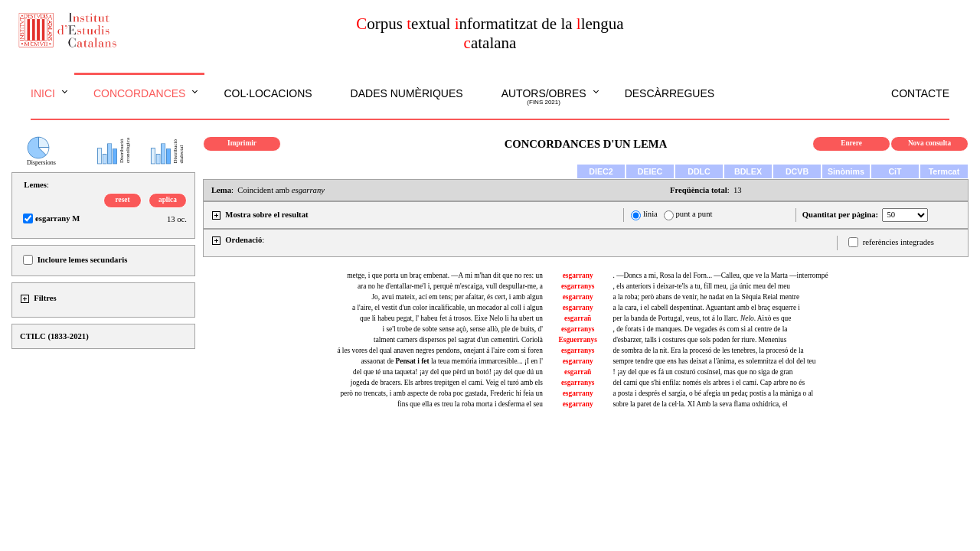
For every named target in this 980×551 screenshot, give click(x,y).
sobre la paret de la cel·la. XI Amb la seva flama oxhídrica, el (700, 404)
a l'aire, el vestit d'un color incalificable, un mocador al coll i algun (448, 308)
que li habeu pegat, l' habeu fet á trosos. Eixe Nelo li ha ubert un (451, 318)
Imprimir (242, 143)
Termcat (944, 171)
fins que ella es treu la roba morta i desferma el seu (470, 404)
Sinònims (846, 171)
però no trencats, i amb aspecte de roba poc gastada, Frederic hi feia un (441, 393)
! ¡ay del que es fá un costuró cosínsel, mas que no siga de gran (702, 372)
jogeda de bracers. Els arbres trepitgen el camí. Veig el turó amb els (447, 383)
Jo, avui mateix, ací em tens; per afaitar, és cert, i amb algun (457, 297)
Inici (43, 93)
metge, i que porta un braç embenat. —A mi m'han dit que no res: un (445, 275)
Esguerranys (578, 340)
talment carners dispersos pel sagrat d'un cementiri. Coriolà (458, 340)
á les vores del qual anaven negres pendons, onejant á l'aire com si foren (439, 350)
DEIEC (650, 171)
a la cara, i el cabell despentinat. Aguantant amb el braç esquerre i (706, 308)
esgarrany (578, 275)
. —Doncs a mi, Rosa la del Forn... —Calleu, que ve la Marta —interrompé (720, 275)
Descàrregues (670, 93)
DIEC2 (601, 171)
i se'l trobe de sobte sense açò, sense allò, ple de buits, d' (463, 329)
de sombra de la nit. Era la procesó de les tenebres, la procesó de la (708, 350)
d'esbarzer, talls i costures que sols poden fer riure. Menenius (699, 340)
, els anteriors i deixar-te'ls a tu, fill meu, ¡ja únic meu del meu (701, 286)
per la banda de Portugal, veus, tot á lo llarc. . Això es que (702, 318)
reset (123, 200)
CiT (895, 171)
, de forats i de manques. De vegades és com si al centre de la (700, 329)
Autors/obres (544, 97)
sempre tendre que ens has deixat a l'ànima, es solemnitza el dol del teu (714, 361)
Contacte (920, 93)
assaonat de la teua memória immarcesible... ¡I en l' (451, 361)
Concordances (140, 93)
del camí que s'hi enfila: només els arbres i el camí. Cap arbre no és (709, 383)
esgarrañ (578, 318)
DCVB (797, 171)
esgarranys (578, 286)
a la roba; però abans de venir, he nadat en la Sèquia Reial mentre (706, 297)
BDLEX (748, 171)
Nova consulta (929, 143)
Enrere (851, 143)
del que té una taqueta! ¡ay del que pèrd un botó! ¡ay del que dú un (448, 372)
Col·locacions (268, 93)
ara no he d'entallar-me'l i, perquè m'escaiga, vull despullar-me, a (450, 286)
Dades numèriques (407, 93)
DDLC (699, 171)
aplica (168, 200)
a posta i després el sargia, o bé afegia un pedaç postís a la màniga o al (713, 393)
